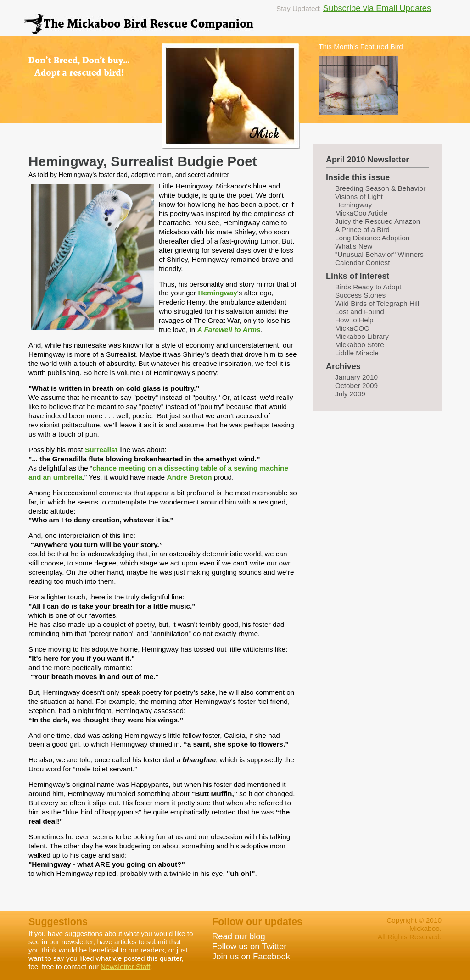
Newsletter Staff (125, 966)
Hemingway (217, 293)
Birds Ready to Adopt (368, 287)
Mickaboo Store (360, 345)
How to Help (354, 320)
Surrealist (101, 450)
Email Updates (403, 8)
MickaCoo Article (361, 213)
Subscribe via (350, 8)
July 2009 (350, 394)
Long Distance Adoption (372, 238)
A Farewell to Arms (229, 329)
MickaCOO (352, 328)
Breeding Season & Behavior (380, 188)
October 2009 (356, 385)
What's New (354, 246)
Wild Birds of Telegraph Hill (377, 303)
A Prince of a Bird (362, 230)
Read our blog (239, 936)
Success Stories (360, 295)
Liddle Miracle (357, 353)
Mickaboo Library (362, 336)
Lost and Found (360, 312)
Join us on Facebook (251, 956)
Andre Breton (189, 477)
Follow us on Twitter (249, 946)
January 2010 (356, 377)
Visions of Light (359, 197)
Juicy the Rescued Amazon (378, 221)
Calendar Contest (363, 263)
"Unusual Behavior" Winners (379, 254)
